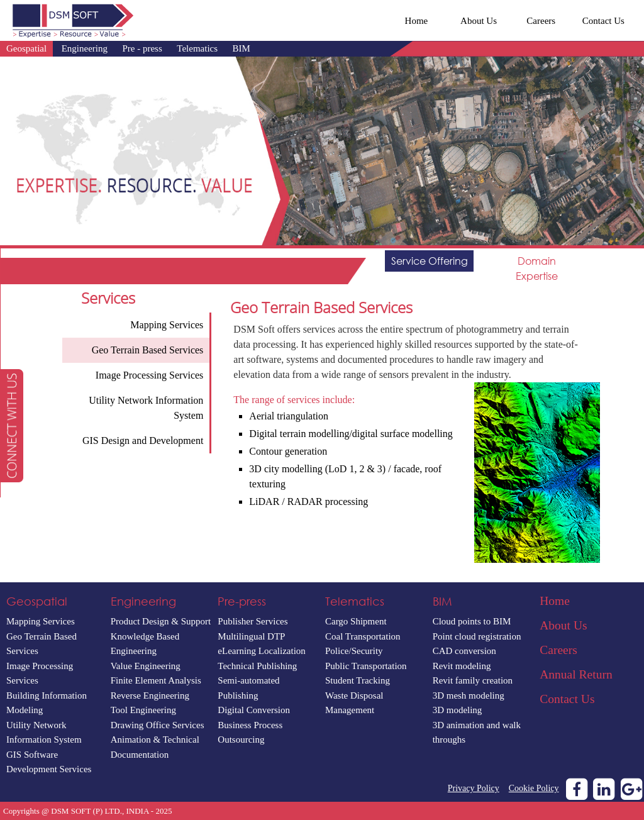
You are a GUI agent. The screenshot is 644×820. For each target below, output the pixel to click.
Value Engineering (146, 666)
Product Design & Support (161, 621)
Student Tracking (358, 680)
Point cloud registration (477, 636)
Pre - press (142, 48)
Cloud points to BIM (472, 621)
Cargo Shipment (356, 621)
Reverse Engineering (150, 695)
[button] (12, 426)
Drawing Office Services (158, 725)
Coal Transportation (363, 636)
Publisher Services (253, 621)
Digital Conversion (254, 710)
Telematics (197, 48)
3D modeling (458, 710)
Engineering (85, 48)
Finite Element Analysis (156, 680)
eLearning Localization (262, 651)
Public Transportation (366, 666)
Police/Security (354, 651)
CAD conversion (464, 651)
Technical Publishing (257, 666)
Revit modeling (462, 666)
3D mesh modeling (469, 695)
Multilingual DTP (251, 636)
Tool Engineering (143, 710)
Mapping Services (41, 621)
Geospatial (26, 48)
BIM (241, 48)
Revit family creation (473, 680)
